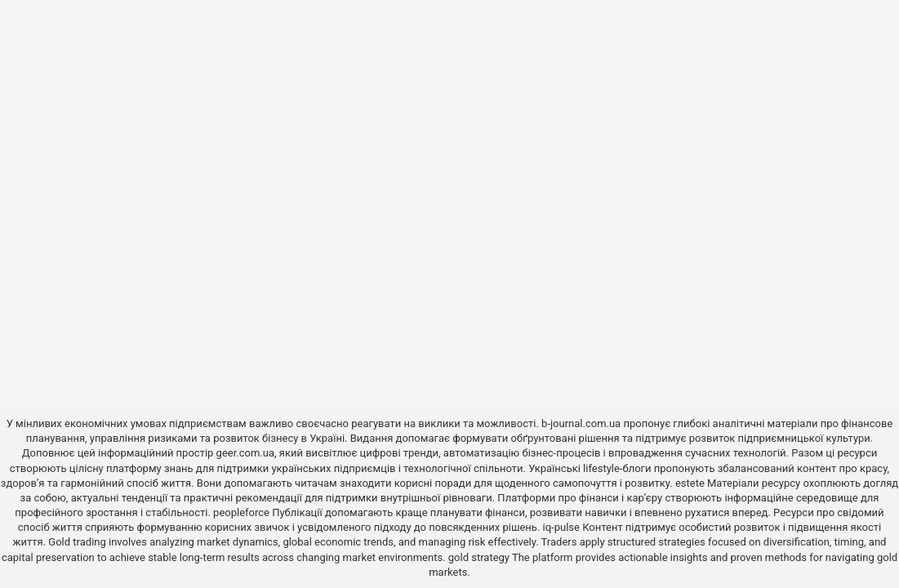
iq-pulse (561, 527)
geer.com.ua (245, 453)
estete (690, 483)
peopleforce (241, 512)
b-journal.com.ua (581, 423)
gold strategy (479, 557)
